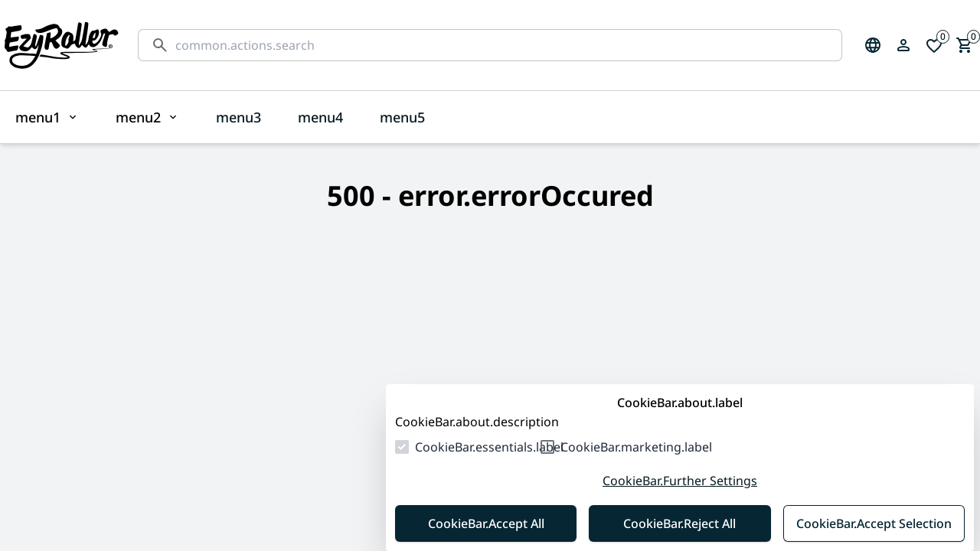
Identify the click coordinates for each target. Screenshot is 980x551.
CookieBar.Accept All (486, 523)
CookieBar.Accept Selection (874, 523)
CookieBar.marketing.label (636, 447)
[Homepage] (61, 45)
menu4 (320, 117)
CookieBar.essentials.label (489, 447)
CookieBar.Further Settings (680, 481)
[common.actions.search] (502, 45)
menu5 (402, 117)
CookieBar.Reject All (679, 523)
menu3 (238, 117)
